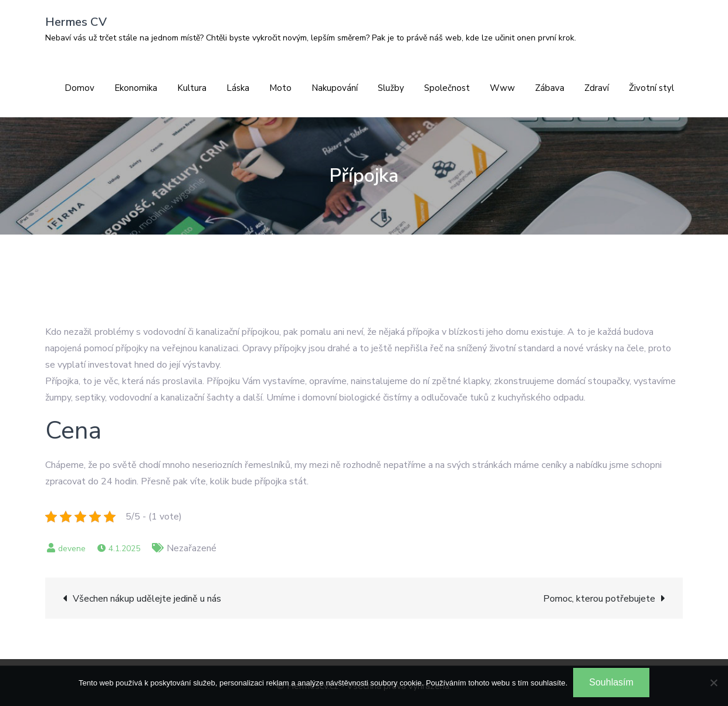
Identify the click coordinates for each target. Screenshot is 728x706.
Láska (238, 88)
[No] (713, 683)
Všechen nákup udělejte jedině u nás (147, 599)
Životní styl (651, 88)
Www (502, 88)
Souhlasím (611, 682)
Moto (280, 88)
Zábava (550, 88)
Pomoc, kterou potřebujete (599, 599)
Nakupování (335, 88)
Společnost (447, 88)
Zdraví (597, 88)
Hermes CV (76, 22)
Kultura (192, 88)
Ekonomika (136, 88)
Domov (79, 88)
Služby (391, 88)
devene (72, 549)
